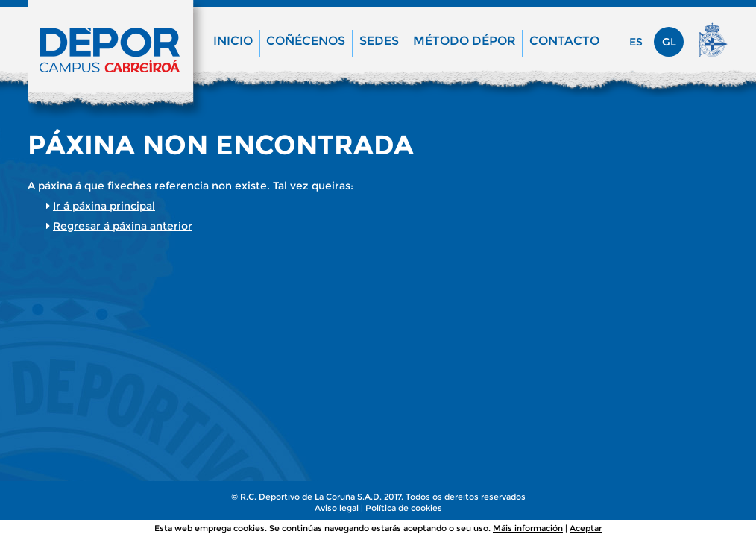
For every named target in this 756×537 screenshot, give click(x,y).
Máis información (528, 528)
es (636, 42)
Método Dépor (464, 41)
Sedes (379, 41)
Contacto (564, 41)
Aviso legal (337, 508)
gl (669, 42)
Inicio (233, 41)
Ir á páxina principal (104, 206)
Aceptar (586, 528)
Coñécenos (306, 41)
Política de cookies (404, 508)
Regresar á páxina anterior (123, 226)
